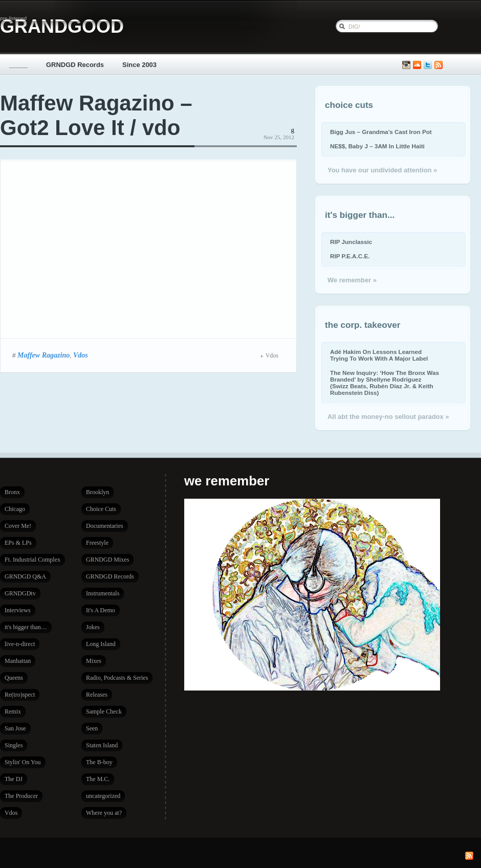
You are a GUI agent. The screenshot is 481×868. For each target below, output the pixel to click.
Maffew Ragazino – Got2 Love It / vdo (96, 115)
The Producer (21, 796)
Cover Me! (18, 526)
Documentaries (105, 526)
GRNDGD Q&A (25, 576)
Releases (97, 695)
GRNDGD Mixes (107, 560)
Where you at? (104, 813)
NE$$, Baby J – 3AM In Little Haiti (377, 146)
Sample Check (104, 711)
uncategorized (103, 796)
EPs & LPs (18, 543)
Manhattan (18, 661)
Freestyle (97, 543)
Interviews (18, 610)
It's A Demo (101, 610)
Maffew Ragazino (43, 355)
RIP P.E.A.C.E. (350, 256)
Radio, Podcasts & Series (117, 678)
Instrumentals (103, 593)
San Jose (15, 728)
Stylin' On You (23, 762)
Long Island (101, 644)
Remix (13, 711)
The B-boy (99, 762)
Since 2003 (139, 65)
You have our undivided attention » (382, 170)
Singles (14, 745)
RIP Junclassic (351, 242)
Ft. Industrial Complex (32, 560)
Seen (92, 728)
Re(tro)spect (20, 695)
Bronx (12, 492)
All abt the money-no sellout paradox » (388, 417)
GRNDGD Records (75, 65)
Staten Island (102, 745)
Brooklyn (97, 492)
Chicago (15, 509)
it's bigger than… (26, 627)
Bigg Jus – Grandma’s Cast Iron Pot (381, 132)
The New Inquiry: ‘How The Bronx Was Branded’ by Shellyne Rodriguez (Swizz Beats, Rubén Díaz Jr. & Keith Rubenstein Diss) (385, 383)
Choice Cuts (101, 509)
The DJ (14, 779)
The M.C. (98, 779)
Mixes (94, 661)
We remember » (352, 280)
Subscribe (439, 65)
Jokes (93, 627)
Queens (14, 678)
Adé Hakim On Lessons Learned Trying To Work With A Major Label (379, 355)
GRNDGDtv (20, 593)
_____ (18, 65)
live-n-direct (20, 644)
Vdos (81, 355)
